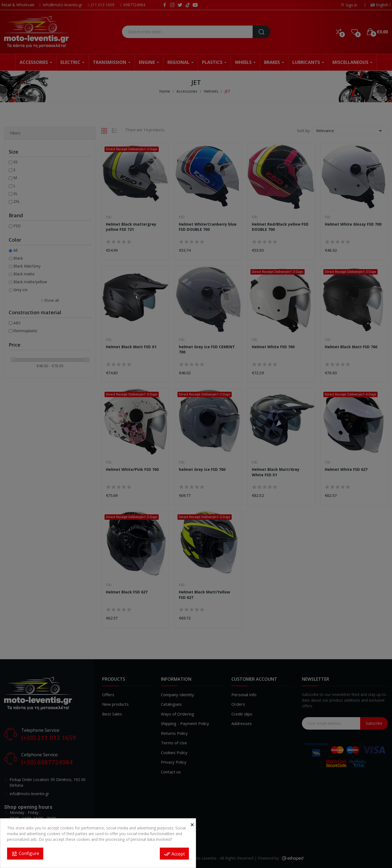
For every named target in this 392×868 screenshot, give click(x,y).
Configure (25, 854)
